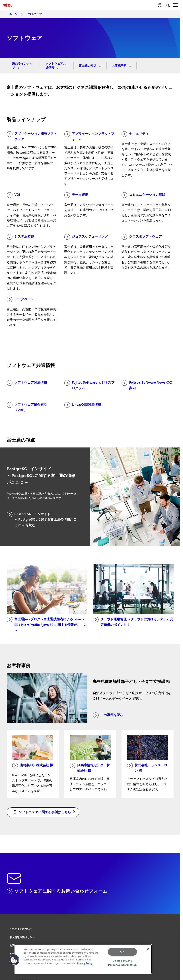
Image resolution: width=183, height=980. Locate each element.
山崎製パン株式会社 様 (33, 766)
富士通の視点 (88, 66)
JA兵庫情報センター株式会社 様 (90, 768)
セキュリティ (135, 134)
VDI (13, 195)
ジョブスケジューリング (86, 237)
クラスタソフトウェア (142, 237)
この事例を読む (108, 715)
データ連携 (76, 195)
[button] (14, 960)
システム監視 (20, 237)
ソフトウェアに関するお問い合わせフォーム (57, 891)
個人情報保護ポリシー (22, 937)
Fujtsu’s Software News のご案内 (147, 385)
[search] (168, 5)
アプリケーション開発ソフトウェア (32, 136)
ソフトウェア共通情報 (56, 66)
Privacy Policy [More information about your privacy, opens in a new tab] (85, 963)
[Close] (148, 949)
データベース (20, 299)
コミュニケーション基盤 (143, 195)
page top (175, 922)
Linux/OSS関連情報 (83, 405)
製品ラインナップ (22, 66)
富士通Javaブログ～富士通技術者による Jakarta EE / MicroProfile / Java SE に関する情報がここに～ (47, 624)
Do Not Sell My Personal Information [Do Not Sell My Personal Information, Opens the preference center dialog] (122, 963)
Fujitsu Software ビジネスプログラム (89, 385)
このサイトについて (21, 929)
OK (122, 952)
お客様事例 (120, 66)
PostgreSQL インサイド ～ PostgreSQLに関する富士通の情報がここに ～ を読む (42, 519)
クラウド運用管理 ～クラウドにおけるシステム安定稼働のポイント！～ (133, 622)
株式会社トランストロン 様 (147, 768)
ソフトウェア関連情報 (27, 383)
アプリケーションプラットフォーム (89, 136)
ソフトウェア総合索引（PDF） (27, 407)
